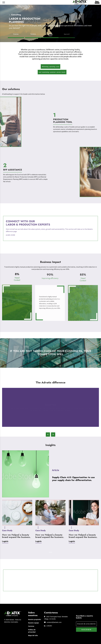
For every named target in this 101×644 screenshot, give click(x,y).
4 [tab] (55, 430)
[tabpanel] (50, 407)
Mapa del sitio (33, 635)
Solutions (33, 34)
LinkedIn (48, 626)
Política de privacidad (32, 631)
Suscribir (86, 630)
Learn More (10, 238)
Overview (16, 34)
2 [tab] (49, 430)
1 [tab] (46, 430)
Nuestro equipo (34, 623)
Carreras (31, 626)
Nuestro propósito (34, 619)
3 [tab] (52, 430)
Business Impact (49, 35)
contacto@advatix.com (53, 622)
